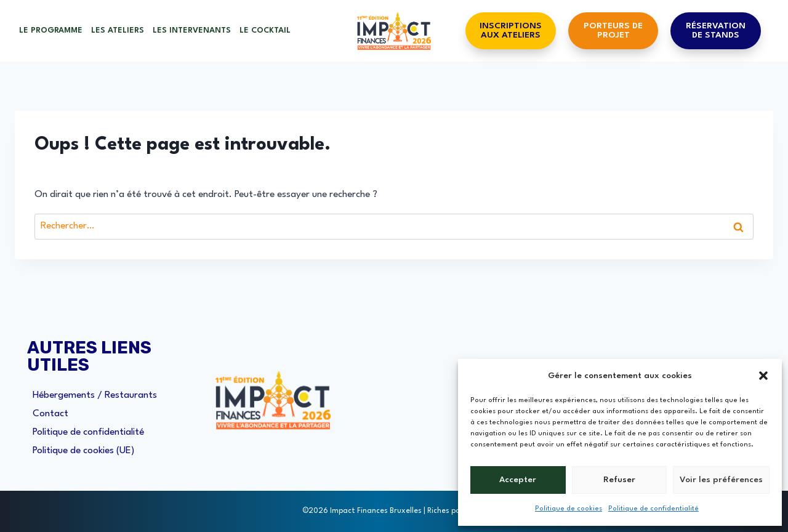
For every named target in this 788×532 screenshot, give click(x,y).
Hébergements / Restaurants (95, 395)
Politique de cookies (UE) (83, 451)
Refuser (619, 480)
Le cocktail (265, 30)
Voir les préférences (721, 480)
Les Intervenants (192, 30)
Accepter (518, 480)
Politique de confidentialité (653, 509)
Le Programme (51, 30)
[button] (763, 376)
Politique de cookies (569, 509)
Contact (50, 414)
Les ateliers (118, 30)
